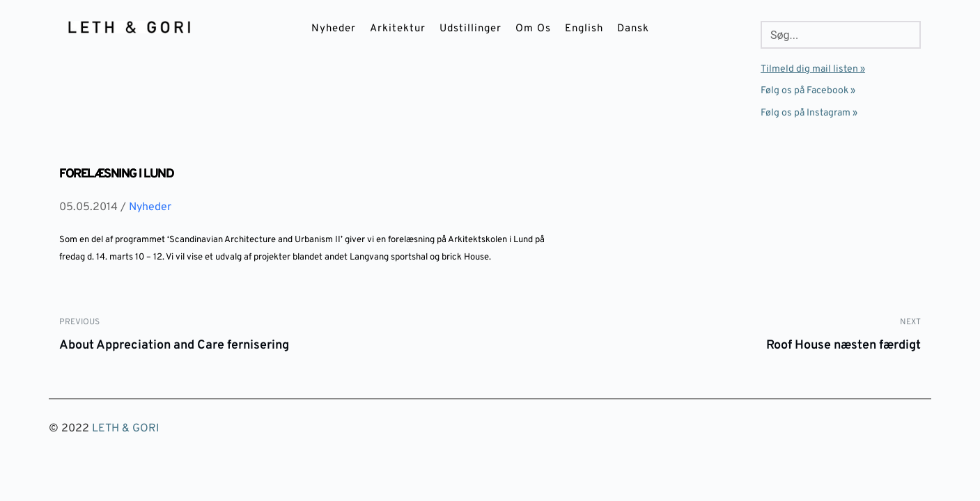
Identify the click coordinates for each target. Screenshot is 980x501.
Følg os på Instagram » (809, 113)
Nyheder (150, 207)
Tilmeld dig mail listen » (813, 69)
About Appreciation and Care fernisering (174, 345)
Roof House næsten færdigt (843, 345)
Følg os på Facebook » (808, 91)
